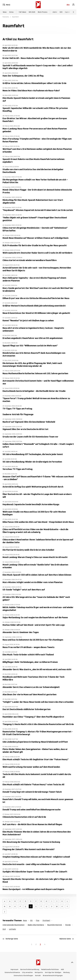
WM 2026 (32, 12)
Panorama (6, 17)
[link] (73, 5)
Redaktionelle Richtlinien (50, 969)
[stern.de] (38, 5)
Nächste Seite (67, 939)
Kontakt (38, 976)
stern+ (55, 12)
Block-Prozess (43, 12)
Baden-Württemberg (36, 925)
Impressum (14, 969)
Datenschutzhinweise (12, 972)
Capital (67, 12)
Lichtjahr (12, 929)
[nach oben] (72, 962)
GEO (61, 12)
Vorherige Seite (10, 939)
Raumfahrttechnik (55, 925)
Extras (11, 12)
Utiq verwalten (27, 972)
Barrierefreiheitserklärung (30, 969)
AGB (62, 969)
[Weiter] (73, 12)
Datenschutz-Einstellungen (23, 976)
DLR (4, 929)
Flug (38, 920)
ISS (31, 920)
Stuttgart (46, 920)
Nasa (25, 920)
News (5, 12)
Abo (68, 5)
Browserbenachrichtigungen (53, 976)
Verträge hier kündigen (53, 972)
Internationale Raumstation (13, 925)
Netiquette (39, 972)
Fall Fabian (22, 12)
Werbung (66, 972)
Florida (68, 925)
